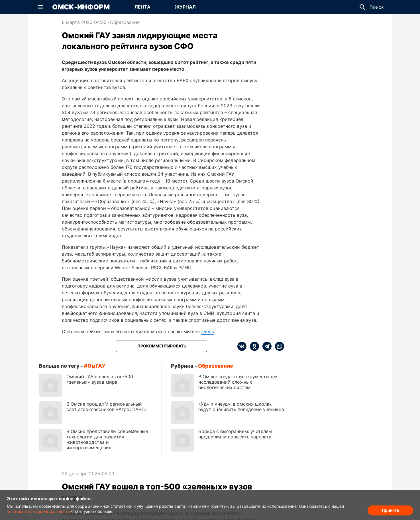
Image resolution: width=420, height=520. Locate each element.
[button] (40, 7)
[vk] (242, 346)
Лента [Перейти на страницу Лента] (142, 7)
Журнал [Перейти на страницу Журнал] (185, 7)
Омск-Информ (81, 7)
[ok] (253, 346)
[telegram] (265, 346)
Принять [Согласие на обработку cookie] (391, 510)
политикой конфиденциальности (38, 511)
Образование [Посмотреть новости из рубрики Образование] (125, 22)
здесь (208, 331)
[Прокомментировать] (162, 346)
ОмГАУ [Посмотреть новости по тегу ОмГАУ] (96, 366)
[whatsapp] (278, 346)
